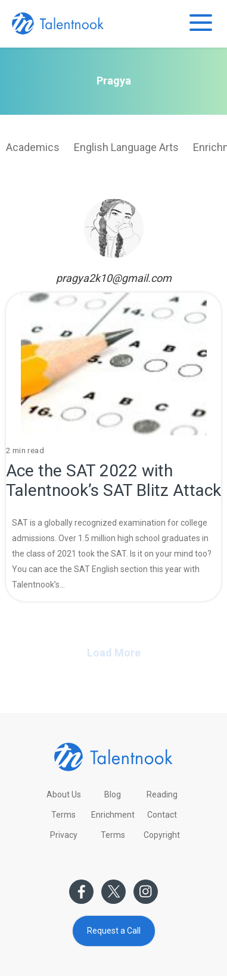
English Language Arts (126, 147)
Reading (162, 794)
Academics (33, 147)
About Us (64, 794)
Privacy (64, 835)
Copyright (162, 835)
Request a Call (114, 931)
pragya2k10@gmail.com (114, 278)
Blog (113, 794)
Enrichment (113, 815)
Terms (63, 815)
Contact (162, 815)
